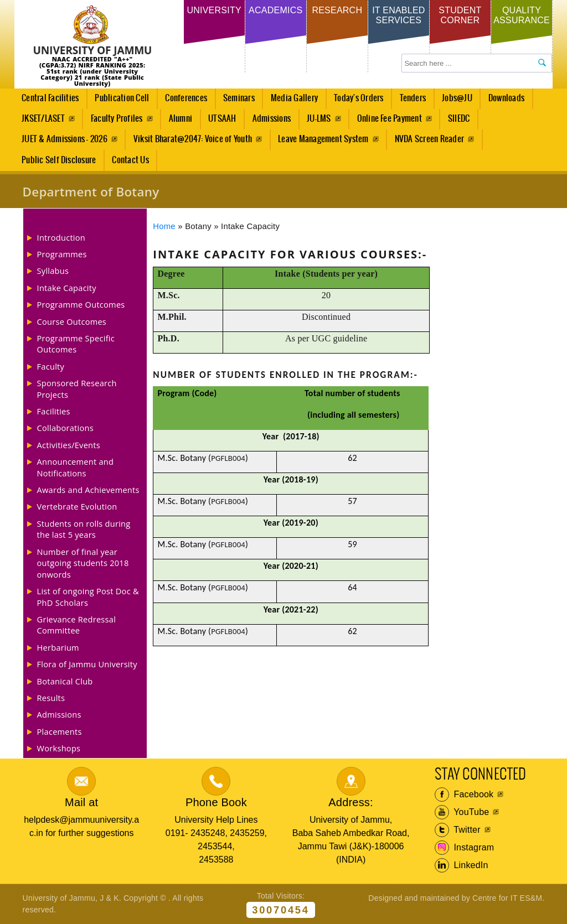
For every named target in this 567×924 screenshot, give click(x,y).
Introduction (61, 237)
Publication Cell (122, 98)
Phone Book (216, 802)
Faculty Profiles (117, 119)
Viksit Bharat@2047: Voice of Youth (193, 139)
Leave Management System (323, 139)
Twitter (458, 830)
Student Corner (460, 15)
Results (51, 698)
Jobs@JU (454, 101)
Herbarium (58, 647)
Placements (60, 731)
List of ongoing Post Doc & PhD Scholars (88, 596)
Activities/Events (69, 445)
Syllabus (53, 271)
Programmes (62, 254)
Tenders (413, 98)
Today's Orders (359, 98)
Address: (351, 802)
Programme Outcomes (81, 304)
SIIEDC (459, 119)
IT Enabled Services (398, 15)
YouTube (462, 812)
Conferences (183, 101)
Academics (275, 10)
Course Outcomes (72, 321)
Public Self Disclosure (59, 160)
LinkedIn (462, 865)
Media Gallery (291, 101)
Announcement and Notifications (76, 467)
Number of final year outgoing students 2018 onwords (83, 563)
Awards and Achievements (88, 490)
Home (164, 226)
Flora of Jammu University (87, 664)
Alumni (181, 119)
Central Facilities (47, 101)
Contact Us (130, 160)
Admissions (268, 122)
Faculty (51, 366)
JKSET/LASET (43, 119)
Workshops (59, 748)
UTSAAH (219, 122)
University (214, 10)
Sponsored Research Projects (77, 388)
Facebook (464, 795)
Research (337, 10)
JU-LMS (319, 119)
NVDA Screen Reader (429, 139)
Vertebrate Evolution (77, 506)
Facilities (54, 411)
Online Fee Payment (390, 119)
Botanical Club (65, 681)
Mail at (81, 802)
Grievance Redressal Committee (76, 625)
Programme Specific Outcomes (76, 344)
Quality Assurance (522, 15)
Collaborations (65, 428)
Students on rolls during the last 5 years (84, 529)
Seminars (239, 98)
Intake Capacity (67, 288)
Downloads (506, 98)
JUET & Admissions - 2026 (65, 139)
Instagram (465, 848)
